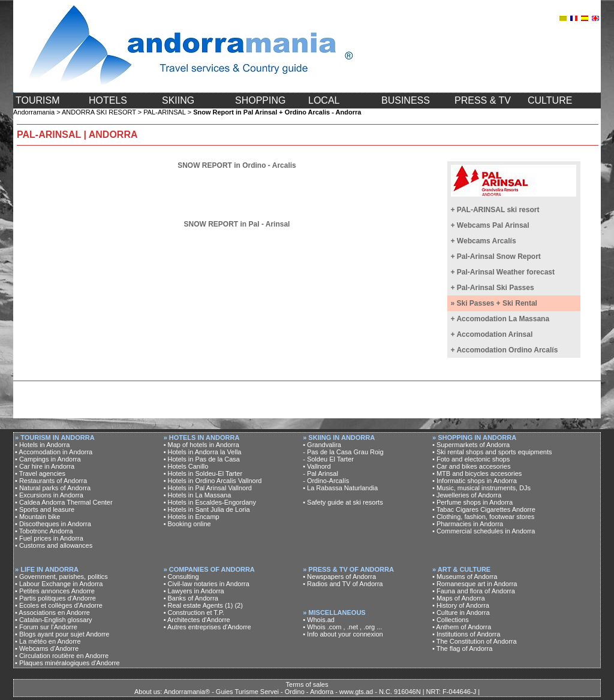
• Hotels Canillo (186, 466)
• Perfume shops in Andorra (472, 502)
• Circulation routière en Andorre (62, 656)
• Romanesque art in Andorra (475, 584)
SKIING (178, 100)
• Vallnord (317, 466)
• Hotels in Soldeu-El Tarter (203, 473)
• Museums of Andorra (465, 577)
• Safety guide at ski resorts (343, 502)
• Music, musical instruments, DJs (481, 488)
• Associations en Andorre (52, 612)
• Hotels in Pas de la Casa (202, 459)
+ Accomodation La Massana (500, 319)
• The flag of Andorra (462, 648)
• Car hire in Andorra (45, 466)
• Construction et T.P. (194, 612)
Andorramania (34, 112)
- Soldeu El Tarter (328, 459)
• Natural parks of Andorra (53, 488)
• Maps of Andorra (459, 598)
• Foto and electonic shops (471, 459)
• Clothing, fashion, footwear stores (483, 517)
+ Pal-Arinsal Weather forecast (503, 272)
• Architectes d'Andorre (197, 620)
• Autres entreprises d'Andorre (207, 627)
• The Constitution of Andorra (475, 641)
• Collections (451, 620)
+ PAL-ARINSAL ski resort (495, 210)
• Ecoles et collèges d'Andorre (59, 605)
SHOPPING (260, 100)
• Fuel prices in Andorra (49, 538)
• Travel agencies (40, 473)
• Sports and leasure (45, 509)
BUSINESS (406, 100)
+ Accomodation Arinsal (492, 334)
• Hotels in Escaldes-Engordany (210, 502)
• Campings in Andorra (48, 459)
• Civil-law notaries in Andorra (207, 584)
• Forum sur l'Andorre (46, 627)
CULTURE (550, 100)
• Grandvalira (322, 445)
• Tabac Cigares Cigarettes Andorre (484, 509)
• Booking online (187, 524)
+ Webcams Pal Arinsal (490, 225)
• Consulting (181, 577)
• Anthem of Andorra (462, 627)
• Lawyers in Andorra (194, 591)
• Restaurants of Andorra (51, 481)
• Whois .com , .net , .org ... (342, 627)
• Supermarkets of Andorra (471, 445)
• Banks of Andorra (191, 598)
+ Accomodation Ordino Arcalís (505, 350)
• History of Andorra (461, 605)
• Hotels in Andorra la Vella (203, 452)
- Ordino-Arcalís (326, 481)
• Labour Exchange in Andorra (59, 584)
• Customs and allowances (54, 545)
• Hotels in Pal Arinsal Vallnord (208, 488)
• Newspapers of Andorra (339, 577)
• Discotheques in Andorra (53, 524)
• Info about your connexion (343, 634)
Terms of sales (307, 684)
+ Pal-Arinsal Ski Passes (493, 288)
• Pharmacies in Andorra (468, 524)
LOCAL (324, 100)
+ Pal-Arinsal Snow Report (496, 257)
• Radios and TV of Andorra (343, 584)
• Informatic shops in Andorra (475, 481)
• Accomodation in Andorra (54, 452)
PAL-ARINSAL (164, 112)
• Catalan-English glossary (54, 620)
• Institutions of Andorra (466, 634)
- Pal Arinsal (320, 473)
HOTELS (108, 100)
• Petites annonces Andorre (55, 591)
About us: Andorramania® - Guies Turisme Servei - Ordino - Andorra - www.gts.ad (254, 692)
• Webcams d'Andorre (47, 648)
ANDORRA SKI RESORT (99, 112)
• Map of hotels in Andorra (201, 445)
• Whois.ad (319, 620)
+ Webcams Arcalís (484, 241)
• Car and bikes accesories (471, 466)
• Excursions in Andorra (49, 495)
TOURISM (37, 100)
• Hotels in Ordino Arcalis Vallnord (213, 481)
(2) (238, 605)
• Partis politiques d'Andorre (55, 598)
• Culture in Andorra (461, 612)
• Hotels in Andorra (42, 445)
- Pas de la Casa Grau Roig (343, 452)
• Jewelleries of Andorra (467, 495)
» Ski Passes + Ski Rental (494, 303)
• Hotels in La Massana (198, 495)
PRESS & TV (483, 100)
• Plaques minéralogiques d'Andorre (67, 663)
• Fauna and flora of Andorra (474, 591)
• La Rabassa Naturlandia (340, 488)
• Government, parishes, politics (61, 577)
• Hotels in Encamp (192, 517)
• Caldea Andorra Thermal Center (64, 502)
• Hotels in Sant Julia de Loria (207, 509)
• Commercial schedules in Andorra (484, 531)
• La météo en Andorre (48, 641)
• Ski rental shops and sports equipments (492, 452)
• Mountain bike (37, 517)
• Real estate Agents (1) (198, 605)
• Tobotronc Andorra (44, 531)
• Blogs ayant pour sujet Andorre (62, 634)
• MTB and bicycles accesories (477, 473)
